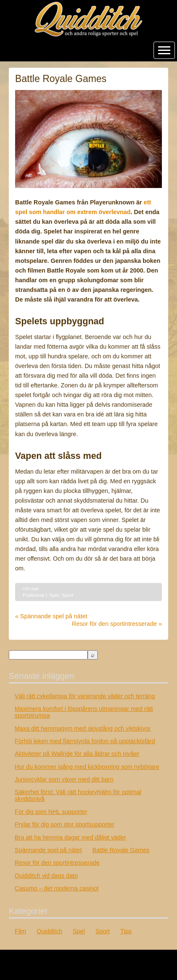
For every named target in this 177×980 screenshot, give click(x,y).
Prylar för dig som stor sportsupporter (65, 824)
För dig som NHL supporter (51, 812)
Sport (68, 595)
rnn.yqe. (31, 588)
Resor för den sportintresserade (57, 863)
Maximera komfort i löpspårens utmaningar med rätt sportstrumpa (84, 712)
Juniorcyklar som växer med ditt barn (64, 779)
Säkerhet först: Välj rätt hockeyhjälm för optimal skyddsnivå (78, 795)
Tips (126, 931)
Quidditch (49, 931)
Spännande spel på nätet (48, 850)
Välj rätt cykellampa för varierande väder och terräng (85, 696)
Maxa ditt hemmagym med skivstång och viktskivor (83, 728)
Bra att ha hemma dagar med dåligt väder (70, 837)
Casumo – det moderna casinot (57, 888)
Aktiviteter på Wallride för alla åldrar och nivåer (77, 754)
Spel (54, 595)
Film (20, 931)
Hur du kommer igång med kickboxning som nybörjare (87, 767)
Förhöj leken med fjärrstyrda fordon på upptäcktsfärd (85, 741)
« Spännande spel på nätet (51, 616)
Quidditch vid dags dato (46, 876)
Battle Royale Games (121, 850)
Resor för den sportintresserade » (117, 624)
